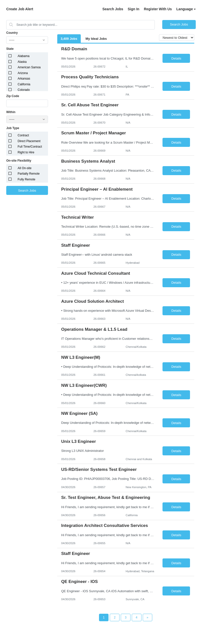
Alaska (22, 62)
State (10, 49)
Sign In (134, 9)
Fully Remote (27, 179)
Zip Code (13, 96)
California (24, 84)
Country (12, 33)
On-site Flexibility (19, 161)
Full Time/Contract (30, 147)
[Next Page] (148, 617)
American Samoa (29, 67)
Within (11, 112)
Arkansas (24, 79)
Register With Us (158, 9)
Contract (23, 135)
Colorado (24, 90)
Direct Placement (29, 141)
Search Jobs (113, 9)
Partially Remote (29, 174)
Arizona (23, 73)
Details (176, 58)
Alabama (24, 56)
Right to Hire (26, 152)
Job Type (13, 128)
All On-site (25, 168)
